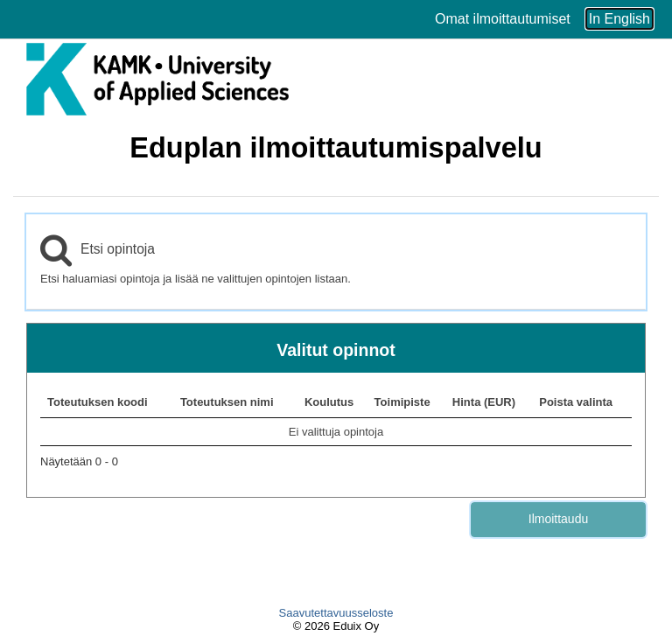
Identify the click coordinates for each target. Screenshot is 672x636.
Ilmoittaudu (558, 519)
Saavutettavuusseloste (336, 613)
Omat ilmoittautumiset (503, 19)
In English (619, 19)
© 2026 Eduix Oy (336, 626)
